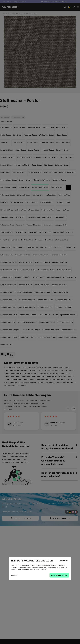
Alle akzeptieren (59, 575)
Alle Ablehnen (65, 561)
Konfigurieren (15, 575)
